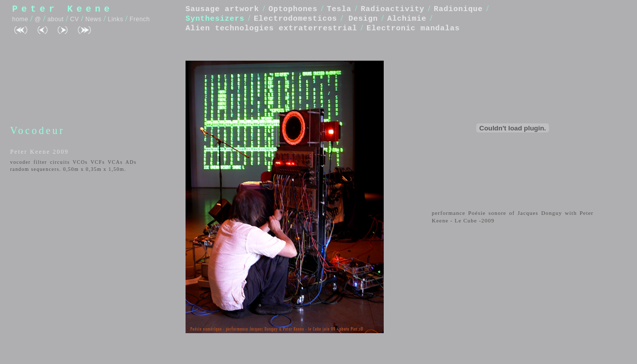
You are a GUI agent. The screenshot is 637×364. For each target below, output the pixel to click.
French (140, 19)
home (20, 19)
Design (363, 19)
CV (75, 19)
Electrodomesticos (295, 19)
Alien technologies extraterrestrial (271, 29)
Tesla (339, 9)
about (56, 19)
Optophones (293, 9)
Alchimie (407, 19)
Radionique (458, 9)
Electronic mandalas (413, 29)
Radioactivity (392, 9)
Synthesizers (215, 19)
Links (116, 19)
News (94, 19)
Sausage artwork (222, 9)
